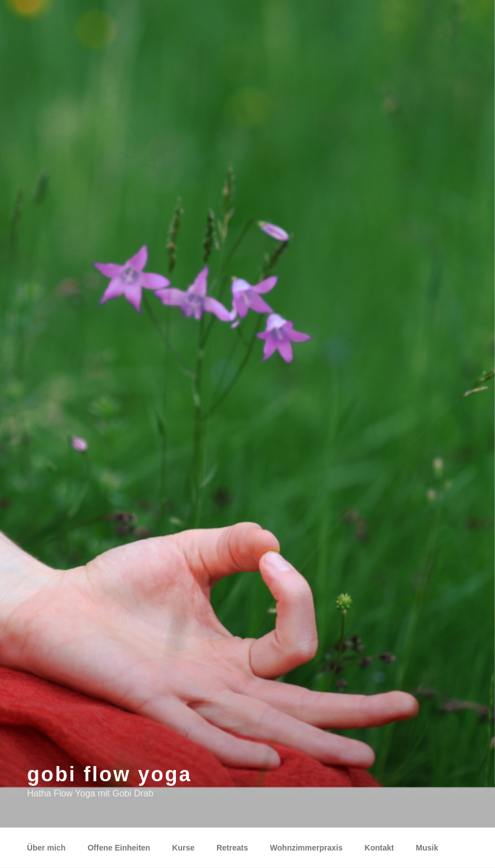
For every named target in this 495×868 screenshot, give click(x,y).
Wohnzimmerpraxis (306, 848)
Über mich (46, 848)
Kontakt (379, 848)
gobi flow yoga (109, 774)
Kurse (183, 848)
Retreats (232, 848)
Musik (427, 848)
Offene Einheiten (119, 848)
